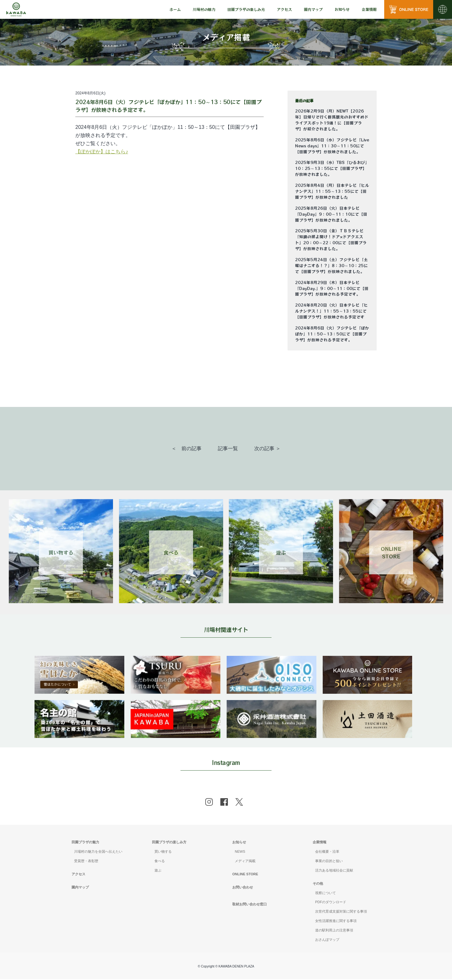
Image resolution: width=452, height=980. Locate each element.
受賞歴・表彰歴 (86, 862)
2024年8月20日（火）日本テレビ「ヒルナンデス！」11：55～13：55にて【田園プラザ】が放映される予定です (331, 311)
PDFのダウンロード (331, 903)
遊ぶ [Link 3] (281, 552)
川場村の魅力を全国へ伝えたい (98, 852)
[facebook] (224, 803)
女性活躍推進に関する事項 (336, 922)
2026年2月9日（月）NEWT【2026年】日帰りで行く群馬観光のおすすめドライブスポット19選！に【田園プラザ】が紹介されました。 (332, 120)
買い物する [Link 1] (61, 552)
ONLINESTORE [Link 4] (391, 552)
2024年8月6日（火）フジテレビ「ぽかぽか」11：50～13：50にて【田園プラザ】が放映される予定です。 (332, 334)
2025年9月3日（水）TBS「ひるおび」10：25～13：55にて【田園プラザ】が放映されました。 (332, 168)
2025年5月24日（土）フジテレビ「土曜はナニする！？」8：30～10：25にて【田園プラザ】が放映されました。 (331, 266)
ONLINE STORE (245, 875)
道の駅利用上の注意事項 (334, 931)
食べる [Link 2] (171, 552)
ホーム (175, 9)
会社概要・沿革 (327, 852)
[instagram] (209, 803)
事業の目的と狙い (329, 862)
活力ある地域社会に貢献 (334, 871)
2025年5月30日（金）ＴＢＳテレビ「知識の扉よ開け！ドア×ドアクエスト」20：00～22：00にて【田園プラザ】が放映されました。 (331, 240)
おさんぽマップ (327, 940)
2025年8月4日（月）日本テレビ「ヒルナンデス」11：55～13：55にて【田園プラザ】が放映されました (332, 191)
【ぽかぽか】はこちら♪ (102, 152)
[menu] (175, 9)
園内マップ (313, 9)
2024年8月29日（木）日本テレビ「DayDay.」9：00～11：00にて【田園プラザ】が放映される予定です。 (332, 288)
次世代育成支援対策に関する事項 (341, 912)
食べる (160, 862)
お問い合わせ (243, 888)
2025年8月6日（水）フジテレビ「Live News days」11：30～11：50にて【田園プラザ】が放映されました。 (332, 146)
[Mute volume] (16, 9)
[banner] (80, 660)
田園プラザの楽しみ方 (169, 843)
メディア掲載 (245, 862)
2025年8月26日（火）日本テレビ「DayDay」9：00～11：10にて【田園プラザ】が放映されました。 (331, 214)
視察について (326, 894)
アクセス (284, 9)
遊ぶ (158, 871)
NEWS (240, 852)
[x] (239, 803)
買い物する (163, 852)
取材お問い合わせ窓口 (250, 905)
